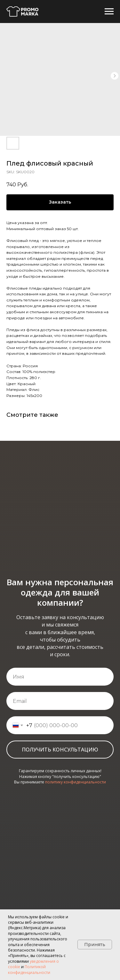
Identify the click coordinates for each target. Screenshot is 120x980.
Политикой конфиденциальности (29, 969)
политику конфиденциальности (76, 782)
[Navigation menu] (109, 12)
